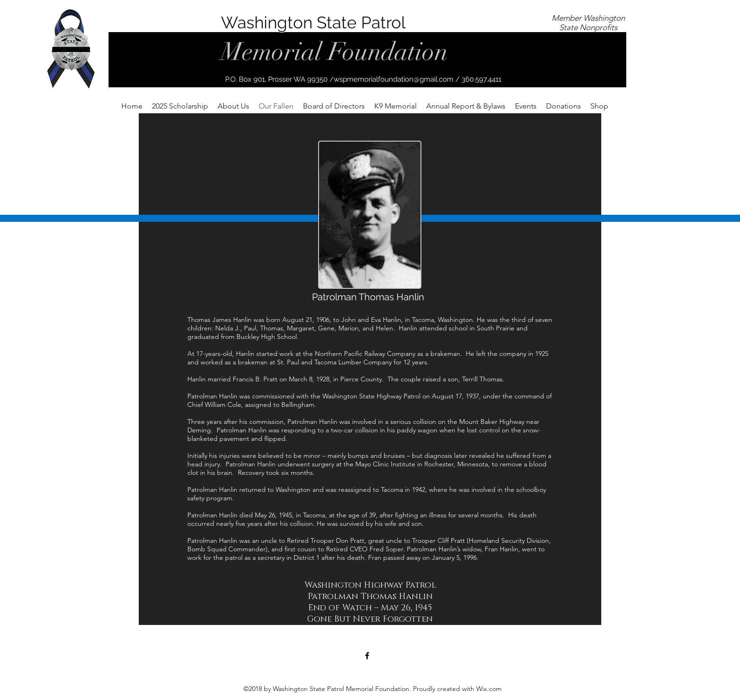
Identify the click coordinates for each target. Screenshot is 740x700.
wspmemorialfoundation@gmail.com (394, 79)
